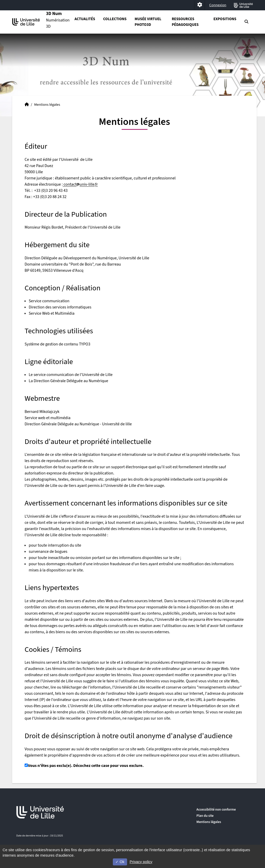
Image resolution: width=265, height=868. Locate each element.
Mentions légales (209, 822)
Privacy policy (141, 862)
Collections (115, 19)
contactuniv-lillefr (80, 184)
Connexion (218, 5)
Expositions (225, 19)
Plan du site (205, 816)
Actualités (85, 19)
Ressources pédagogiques (185, 22)
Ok (120, 862)
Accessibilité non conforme (216, 809)
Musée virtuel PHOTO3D (148, 22)
